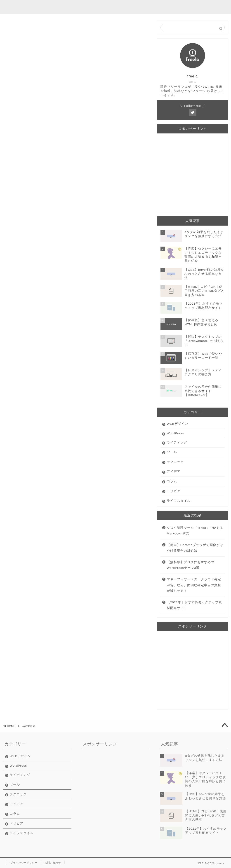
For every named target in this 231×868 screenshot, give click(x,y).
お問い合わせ (53, 863)
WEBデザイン (177, 424)
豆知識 (184, 7)
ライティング (111, 7)
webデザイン (84, 7)
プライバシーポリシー (24, 863)
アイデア (174, 472)
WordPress (175, 433)
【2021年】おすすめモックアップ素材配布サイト (194, 605)
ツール (172, 452)
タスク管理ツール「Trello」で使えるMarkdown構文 (195, 531)
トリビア (174, 491)
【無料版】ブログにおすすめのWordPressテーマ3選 (191, 565)
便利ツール (137, 7)
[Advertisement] (193, 174)
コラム (172, 481)
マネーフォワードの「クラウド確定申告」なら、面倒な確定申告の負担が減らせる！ (194, 585)
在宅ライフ (204, 7)
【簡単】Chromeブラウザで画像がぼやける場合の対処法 (195, 548)
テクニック (175, 462)
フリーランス (162, 7)
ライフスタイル (179, 501)
